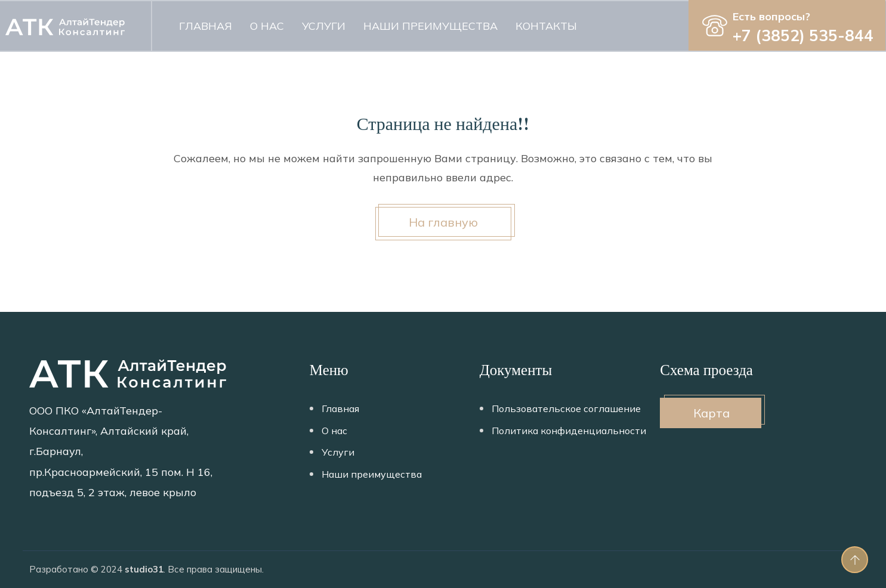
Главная (206, 26)
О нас (267, 26)
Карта (711, 413)
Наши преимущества (430, 26)
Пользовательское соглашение (566, 408)
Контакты (546, 26)
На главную (443, 222)
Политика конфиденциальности (569, 431)
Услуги (324, 26)
